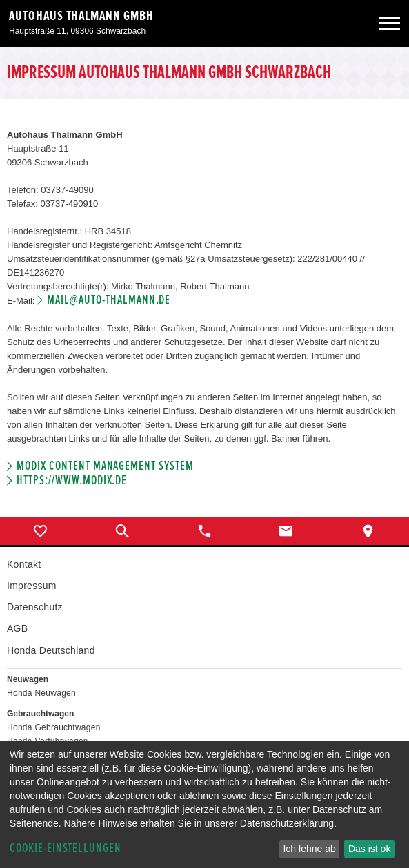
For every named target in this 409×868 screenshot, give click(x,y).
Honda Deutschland (51, 650)
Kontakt (24, 564)
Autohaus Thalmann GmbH (81, 16)
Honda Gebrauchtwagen (54, 727)
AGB (17, 628)
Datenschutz (35, 607)
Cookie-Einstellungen (66, 848)
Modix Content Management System (105, 466)
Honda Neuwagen (41, 693)
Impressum (32, 586)
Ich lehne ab (309, 849)
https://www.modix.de (72, 480)
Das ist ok (369, 849)
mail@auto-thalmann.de (109, 300)
